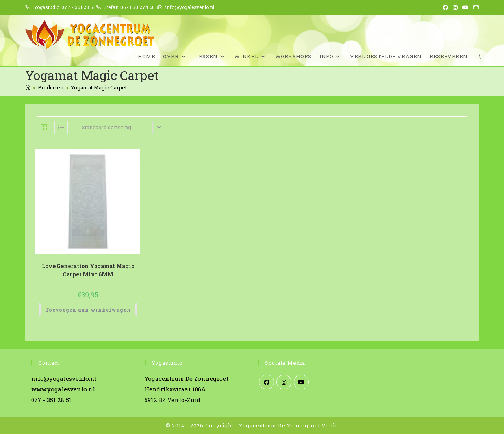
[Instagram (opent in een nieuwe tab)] (455, 7)
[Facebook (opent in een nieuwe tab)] (445, 7)
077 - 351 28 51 (78, 7)
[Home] (28, 87)
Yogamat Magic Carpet (99, 87)
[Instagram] (284, 382)
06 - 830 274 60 (138, 7)
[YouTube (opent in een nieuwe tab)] (465, 7)
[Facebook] (267, 382)
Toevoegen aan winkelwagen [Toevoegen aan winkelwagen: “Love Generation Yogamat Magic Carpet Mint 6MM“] (88, 310)
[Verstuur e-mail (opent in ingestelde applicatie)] (475, 7)
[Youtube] (301, 382)
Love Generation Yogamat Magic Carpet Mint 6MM (88, 270)
